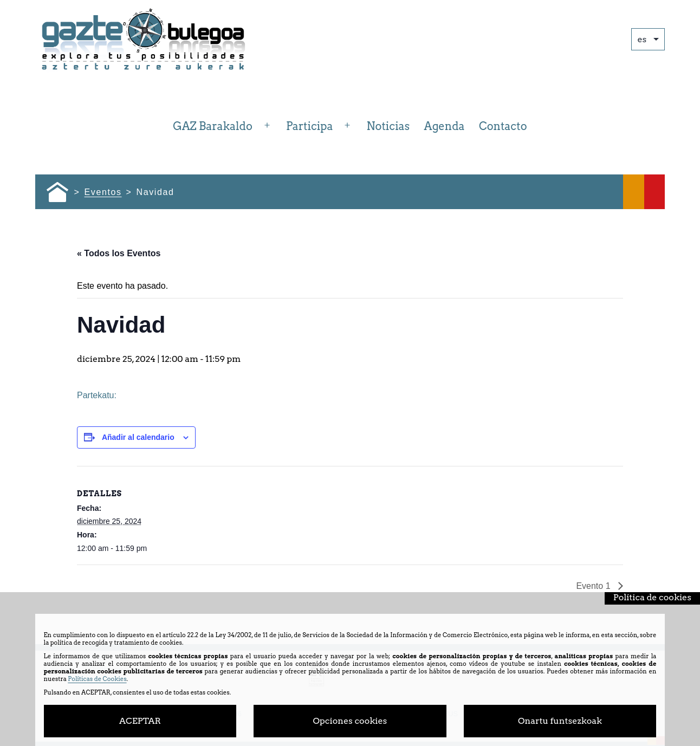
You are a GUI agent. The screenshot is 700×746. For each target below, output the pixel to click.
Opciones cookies (350, 721)
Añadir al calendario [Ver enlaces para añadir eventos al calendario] (138, 437)
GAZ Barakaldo (213, 126)
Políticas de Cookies (97, 679)
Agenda (445, 126)
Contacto (503, 126)
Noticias (388, 126)
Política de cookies (652, 597)
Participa (309, 126)
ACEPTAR (140, 721)
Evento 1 (594, 586)
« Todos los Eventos (119, 253)
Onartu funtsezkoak (560, 721)
